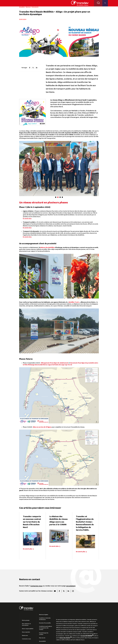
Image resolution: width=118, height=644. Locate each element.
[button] (21, 169)
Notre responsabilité (28, 629)
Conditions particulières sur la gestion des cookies (46, 628)
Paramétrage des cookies (44, 634)
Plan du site (42, 638)
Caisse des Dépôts (65, 638)
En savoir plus (27, 219)
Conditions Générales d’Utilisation (45, 619)
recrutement (71, 586)
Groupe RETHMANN (87, 636)
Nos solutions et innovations (26, 625)
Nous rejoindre (26, 632)
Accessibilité (42, 641)
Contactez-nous (36, 586)
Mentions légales (44, 615)
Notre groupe (26, 620)
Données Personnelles (45, 623)
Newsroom (25, 636)
